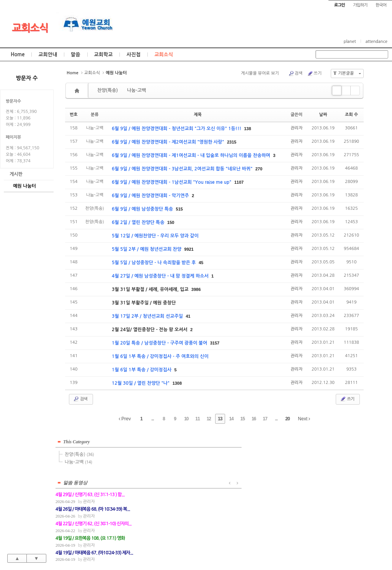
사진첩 (133, 55)
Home (18, 55)
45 (201, 263)
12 (209, 419)
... (153, 419)
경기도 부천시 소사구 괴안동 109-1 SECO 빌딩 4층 (209, 547)
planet (350, 42)
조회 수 (351, 115)
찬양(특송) (108, 90)
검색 (296, 73)
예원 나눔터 (24, 186)
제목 (198, 115)
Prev (125, 419)
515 (179, 209)
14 (231, 419)
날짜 (323, 115)
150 (171, 222)
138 (247, 129)
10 (186, 419)
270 (259, 169)
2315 (232, 142)
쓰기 (314, 73)
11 (197, 419)
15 (243, 419)
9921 (189, 249)
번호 (74, 115)
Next (304, 419)
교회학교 (104, 55)
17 (265, 419)
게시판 (16, 174)
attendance (376, 42)
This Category (77, 440)
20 (287, 419)
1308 (177, 383)
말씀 (75, 55)
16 (254, 419)
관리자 (296, 128)
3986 (196, 289)
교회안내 (48, 55)
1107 (239, 182)
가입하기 (360, 5)
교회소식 (30, 28)
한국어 (381, 5)
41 (188, 316)
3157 (215, 343)
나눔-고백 (136, 90)
